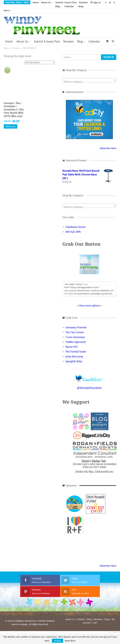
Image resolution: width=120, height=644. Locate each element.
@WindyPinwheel (89, 380)
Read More (70, 641)
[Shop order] (40, 55)
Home (36, 2)
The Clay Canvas (75, 324)
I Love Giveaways (75, 329)
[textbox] (89, 74)
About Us (46, 2)
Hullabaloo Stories (76, 219)
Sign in (96, 2)
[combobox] (89, 72)
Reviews (68, 34)
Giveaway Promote (76, 320)
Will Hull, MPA (73, 224)
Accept (57, 641)
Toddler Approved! (76, 334)
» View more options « (89, 298)
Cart (95, 615)
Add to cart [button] (11, 119)
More (59, 2)
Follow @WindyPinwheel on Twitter (89, 368)
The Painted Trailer (76, 344)
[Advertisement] (96, 517)
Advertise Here (108, 140)
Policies (81, 612)
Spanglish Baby (74, 354)
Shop (107, 612)
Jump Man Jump (74, 349)
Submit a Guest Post (47, 34)
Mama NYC (72, 339)
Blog (80, 34)
